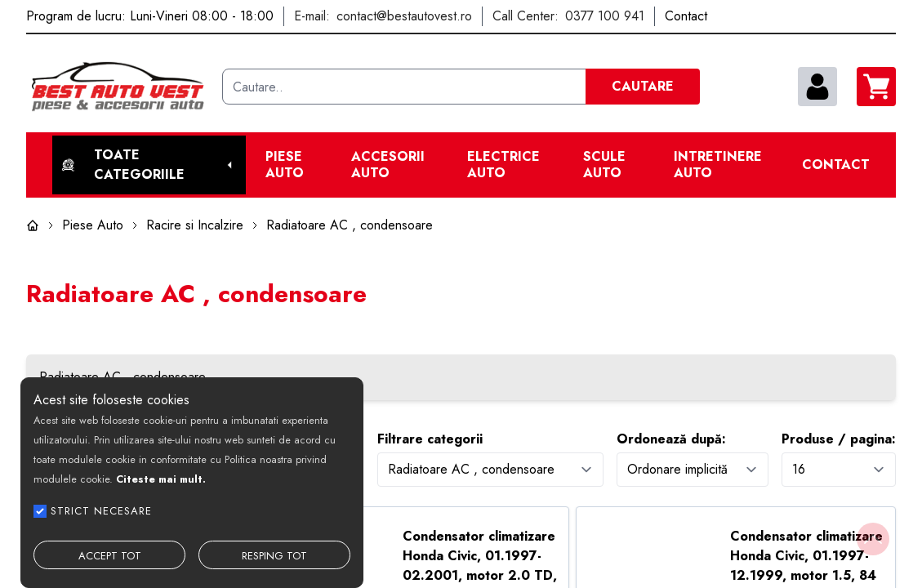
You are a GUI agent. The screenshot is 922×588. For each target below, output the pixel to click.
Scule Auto (604, 165)
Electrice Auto (503, 165)
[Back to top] (873, 539)
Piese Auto (285, 165)
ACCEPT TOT (110, 556)
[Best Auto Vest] (118, 87)
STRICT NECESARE (101, 511)
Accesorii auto (388, 165)
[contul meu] (817, 87)
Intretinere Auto (718, 165)
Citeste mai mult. (161, 479)
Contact (836, 165)
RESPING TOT (274, 556)
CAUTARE (643, 86)
